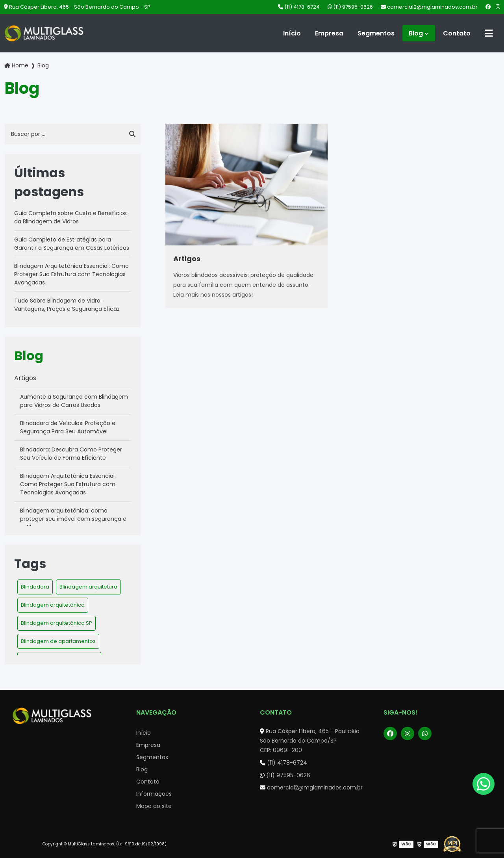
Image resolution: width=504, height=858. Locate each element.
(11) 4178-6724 (299, 7)
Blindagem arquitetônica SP (57, 623)
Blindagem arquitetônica (53, 605)
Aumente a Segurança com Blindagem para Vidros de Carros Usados (74, 401)
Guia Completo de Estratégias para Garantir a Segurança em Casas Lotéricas (72, 244)
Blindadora (35, 587)
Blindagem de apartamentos (58, 641)
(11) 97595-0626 (350, 7)
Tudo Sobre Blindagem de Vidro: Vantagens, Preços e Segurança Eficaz (67, 305)
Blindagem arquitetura (88, 587)
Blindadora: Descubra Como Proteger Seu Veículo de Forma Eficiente (71, 454)
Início (292, 33)
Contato (457, 33)
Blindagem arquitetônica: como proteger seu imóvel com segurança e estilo (73, 519)
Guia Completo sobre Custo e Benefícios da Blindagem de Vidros (70, 217)
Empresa (329, 33)
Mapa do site (154, 806)
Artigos (25, 378)
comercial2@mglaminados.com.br (429, 7)
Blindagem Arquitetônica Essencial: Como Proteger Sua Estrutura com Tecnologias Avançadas (71, 274)
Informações (154, 794)
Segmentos (376, 33)
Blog (416, 33)
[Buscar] (132, 134)
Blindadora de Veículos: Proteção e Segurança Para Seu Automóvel (68, 427)
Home (20, 65)
